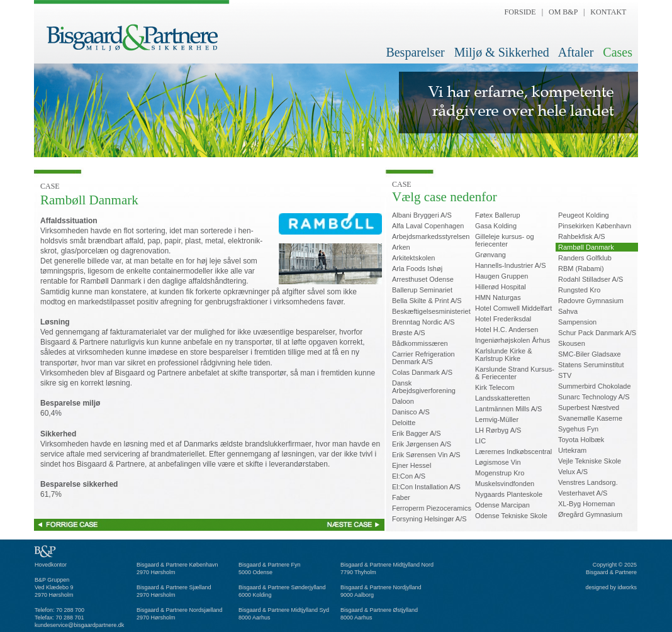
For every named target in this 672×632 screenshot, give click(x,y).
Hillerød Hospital (501, 287)
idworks (627, 587)
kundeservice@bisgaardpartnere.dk (79, 625)
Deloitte (404, 423)
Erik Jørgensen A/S (422, 444)
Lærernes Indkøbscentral (513, 452)
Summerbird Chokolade (595, 386)
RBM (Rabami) (581, 269)
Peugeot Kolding (584, 215)
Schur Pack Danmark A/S (597, 333)
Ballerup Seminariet (422, 290)
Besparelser (415, 52)
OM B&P (563, 12)
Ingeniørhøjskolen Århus (512, 340)
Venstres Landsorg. (588, 482)
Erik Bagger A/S (417, 433)
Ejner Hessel (412, 465)
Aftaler (576, 52)
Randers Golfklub (585, 258)
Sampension (577, 322)
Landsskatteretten (502, 398)
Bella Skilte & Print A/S (427, 301)
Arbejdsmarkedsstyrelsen (431, 236)
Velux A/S (573, 472)
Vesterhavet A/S (583, 493)
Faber (401, 497)
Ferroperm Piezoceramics (432, 508)
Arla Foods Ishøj (417, 269)
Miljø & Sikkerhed (502, 52)
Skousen (572, 343)
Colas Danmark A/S (422, 372)
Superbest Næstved (589, 407)
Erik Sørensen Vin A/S (426, 455)
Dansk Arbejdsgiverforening (424, 387)
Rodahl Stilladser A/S (591, 279)
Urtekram (572, 450)
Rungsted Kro (579, 290)
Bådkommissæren (420, 343)
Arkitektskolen (413, 258)
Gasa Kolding (496, 226)
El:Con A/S (409, 476)
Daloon (403, 401)
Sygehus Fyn (578, 429)
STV (565, 375)
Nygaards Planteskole (509, 494)
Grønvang (490, 255)
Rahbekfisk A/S (582, 236)
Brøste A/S (409, 333)
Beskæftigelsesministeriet (431, 311)
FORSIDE (520, 12)
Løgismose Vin (498, 462)
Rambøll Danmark (586, 247)
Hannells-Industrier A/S (511, 265)
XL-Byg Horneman (587, 504)
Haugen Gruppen (501, 276)
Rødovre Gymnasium (591, 301)
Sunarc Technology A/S (594, 397)
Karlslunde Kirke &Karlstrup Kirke (504, 355)
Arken (401, 247)
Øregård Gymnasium (590, 514)
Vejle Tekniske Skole (590, 461)
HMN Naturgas (498, 297)
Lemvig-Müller (497, 419)
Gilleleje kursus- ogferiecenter (505, 240)
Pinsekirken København (595, 226)
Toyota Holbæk (581, 440)
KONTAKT (608, 12)
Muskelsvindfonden (505, 484)
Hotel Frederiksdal (503, 319)
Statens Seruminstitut (591, 365)
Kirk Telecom (495, 387)
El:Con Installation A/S (426, 487)
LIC (480, 441)
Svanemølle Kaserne (590, 418)
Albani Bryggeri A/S (422, 215)
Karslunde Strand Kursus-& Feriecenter (515, 373)
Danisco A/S (411, 412)
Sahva (568, 311)
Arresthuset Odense (423, 279)
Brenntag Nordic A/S (423, 322)
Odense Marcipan (502, 505)
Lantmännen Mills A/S (508, 409)
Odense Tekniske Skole (511, 516)
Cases (618, 52)
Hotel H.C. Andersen (507, 330)
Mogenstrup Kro (500, 473)
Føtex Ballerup (498, 215)
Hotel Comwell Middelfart (513, 308)
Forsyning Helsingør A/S (429, 519)
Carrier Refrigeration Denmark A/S (423, 358)
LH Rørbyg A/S (498, 430)
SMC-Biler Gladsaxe (590, 354)
